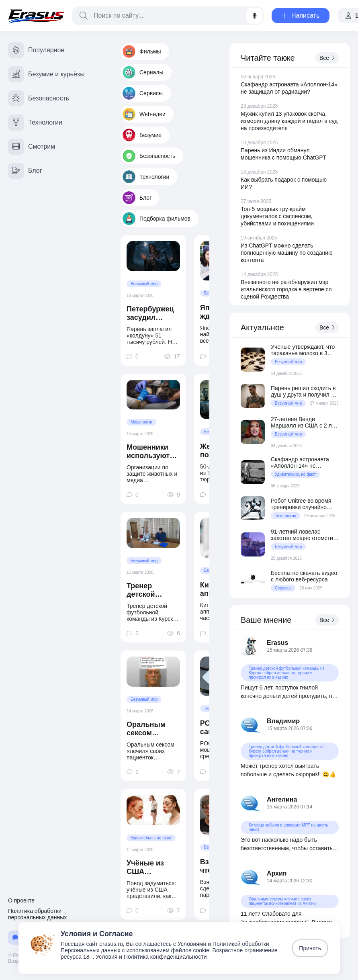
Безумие (142, 135)
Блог (137, 198)
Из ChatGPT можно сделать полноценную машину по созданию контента (287, 253)
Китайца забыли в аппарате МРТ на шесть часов (288, 827)
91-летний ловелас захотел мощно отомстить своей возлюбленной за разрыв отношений (305, 535)
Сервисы (143, 93)
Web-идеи (144, 114)
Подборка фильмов (156, 219)
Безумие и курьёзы (46, 74)
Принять (310, 948)
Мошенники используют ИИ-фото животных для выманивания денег (152, 452)
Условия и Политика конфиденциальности (151, 957)
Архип (277, 873)
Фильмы (142, 51)
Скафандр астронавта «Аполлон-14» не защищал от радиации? (302, 462)
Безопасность (149, 156)
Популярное (36, 50)
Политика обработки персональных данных (37, 914)
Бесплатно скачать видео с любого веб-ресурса (304, 576)
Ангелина (282, 799)
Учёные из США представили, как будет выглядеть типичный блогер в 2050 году (151, 867)
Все (327, 58)
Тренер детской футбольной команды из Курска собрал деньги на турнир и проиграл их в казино (153, 590)
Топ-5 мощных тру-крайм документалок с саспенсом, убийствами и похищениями (277, 216)
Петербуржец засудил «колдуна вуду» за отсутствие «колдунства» (151, 313)
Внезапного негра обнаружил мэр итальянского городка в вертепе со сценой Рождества (286, 289)
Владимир (283, 721)
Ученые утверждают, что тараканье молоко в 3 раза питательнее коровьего (303, 350)
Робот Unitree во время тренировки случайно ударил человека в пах (301, 504)
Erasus (277, 643)
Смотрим (32, 147)
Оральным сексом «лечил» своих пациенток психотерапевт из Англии (153, 729)
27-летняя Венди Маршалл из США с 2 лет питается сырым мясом (304, 422)
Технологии (146, 177)
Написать (301, 15)
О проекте (21, 900)
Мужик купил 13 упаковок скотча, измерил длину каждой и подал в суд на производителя (289, 121)
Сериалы (143, 72)
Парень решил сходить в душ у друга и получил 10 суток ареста (304, 391)
